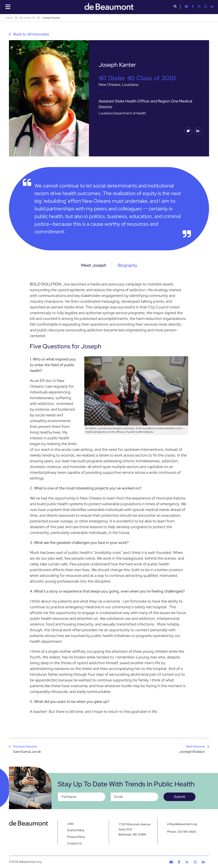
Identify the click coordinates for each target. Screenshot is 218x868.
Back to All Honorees (29, 34)
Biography (127, 265)
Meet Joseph (94, 265)
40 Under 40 (27, 18)
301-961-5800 (187, 832)
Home (9, 18)
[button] (175, 7)
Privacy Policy (76, 837)
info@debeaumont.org (182, 824)
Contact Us (74, 843)
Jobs (70, 824)
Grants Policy (76, 830)
